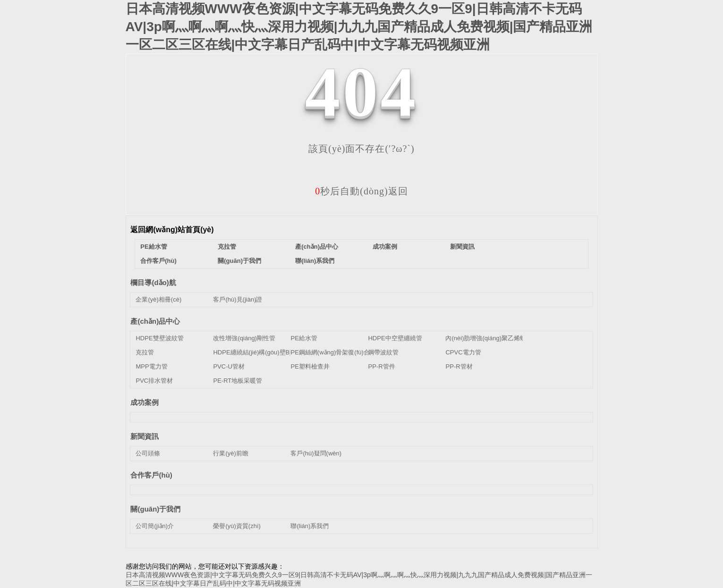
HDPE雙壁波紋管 (159, 338)
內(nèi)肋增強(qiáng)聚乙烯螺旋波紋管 (498, 338)
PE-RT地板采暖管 (238, 381)
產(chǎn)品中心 (317, 247)
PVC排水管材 (154, 381)
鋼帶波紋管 (383, 352)
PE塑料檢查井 (310, 366)
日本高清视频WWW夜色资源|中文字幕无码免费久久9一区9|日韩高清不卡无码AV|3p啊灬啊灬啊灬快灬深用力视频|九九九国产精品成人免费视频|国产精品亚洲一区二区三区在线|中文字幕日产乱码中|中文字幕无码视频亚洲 (359, 27)
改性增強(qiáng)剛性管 (244, 338)
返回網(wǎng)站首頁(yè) (172, 230)
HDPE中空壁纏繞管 (395, 338)
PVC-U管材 (229, 366)
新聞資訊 (462, 247)
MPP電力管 (151, 366)
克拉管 (227, 247)
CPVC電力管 (463, 352)
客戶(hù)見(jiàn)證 (238, 299)
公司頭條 (148, 453)
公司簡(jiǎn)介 (155, 526)
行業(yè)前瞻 (230, 453)
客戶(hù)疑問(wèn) (316, 453)
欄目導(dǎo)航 (153, 282)
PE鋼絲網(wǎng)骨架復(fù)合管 (333, 352)
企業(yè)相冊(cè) (158, 299)
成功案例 (385, 247)
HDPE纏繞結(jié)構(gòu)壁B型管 (257, 352)
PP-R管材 (459, 366)
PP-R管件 (381, 366)
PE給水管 (153, 247)
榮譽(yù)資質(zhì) (237, 526)
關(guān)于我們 (239, 261)
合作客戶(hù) (158, 261)
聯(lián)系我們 (315, 261)
